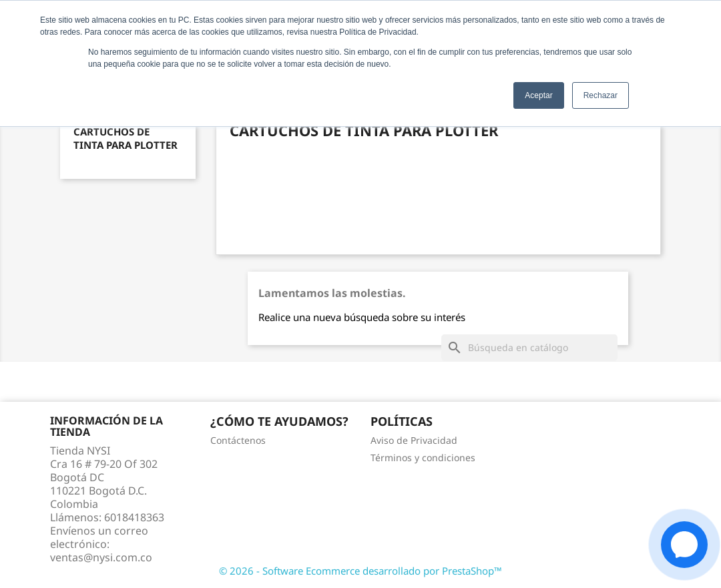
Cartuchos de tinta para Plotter (126, 138)
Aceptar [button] (538, 95)
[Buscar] (529, 348)
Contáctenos (238, 440)
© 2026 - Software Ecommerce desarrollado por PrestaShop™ (360, 571)
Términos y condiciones (423, 458)
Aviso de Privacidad (414, 440)
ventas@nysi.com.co (101, 557)
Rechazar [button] (600, 95)
